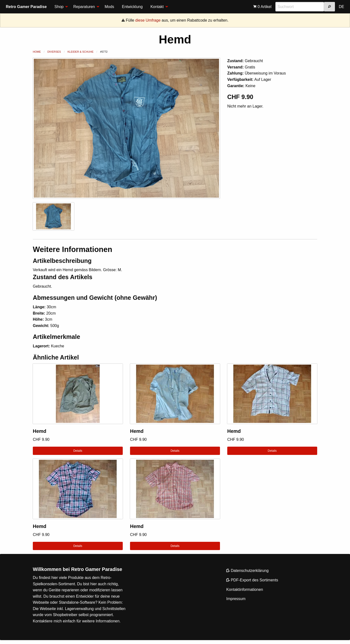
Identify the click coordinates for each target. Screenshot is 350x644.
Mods (109, 7)
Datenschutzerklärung (247, 571)
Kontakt (157, 7)
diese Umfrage (148, 20)
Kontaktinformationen (245, 590)
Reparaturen (84, 7)
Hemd (40, 431)
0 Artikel (262, 7)
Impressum (236, 599)
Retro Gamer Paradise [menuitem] (26, 7)
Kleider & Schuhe (81, 52)
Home (37, 52)
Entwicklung (132, 7)
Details (78, 451)
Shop (59, 7)
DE (341, 7)
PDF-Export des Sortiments (252, 580)
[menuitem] (60, 7)
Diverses (54, 52)
